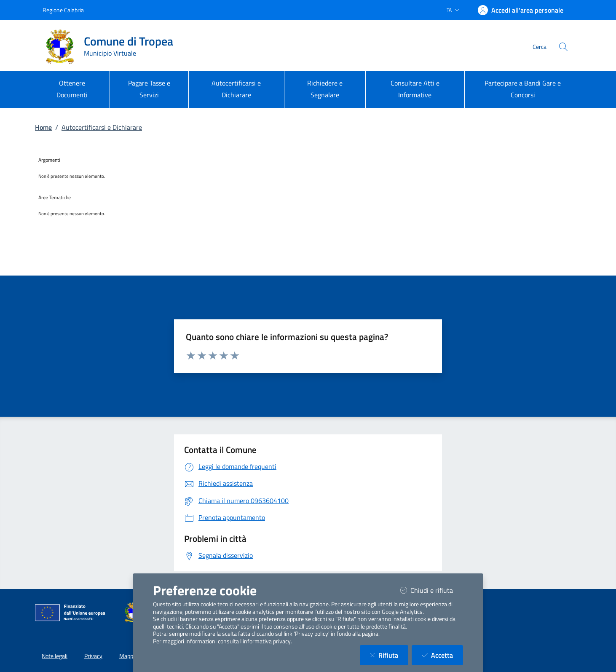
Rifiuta (389, 655)
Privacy (93, 656)
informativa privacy (267, 641)
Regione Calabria (63, 10)
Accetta (442, 655)
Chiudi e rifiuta (432, 590)
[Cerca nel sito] (563, 47)
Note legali (55, 656)
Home (43, 127)
